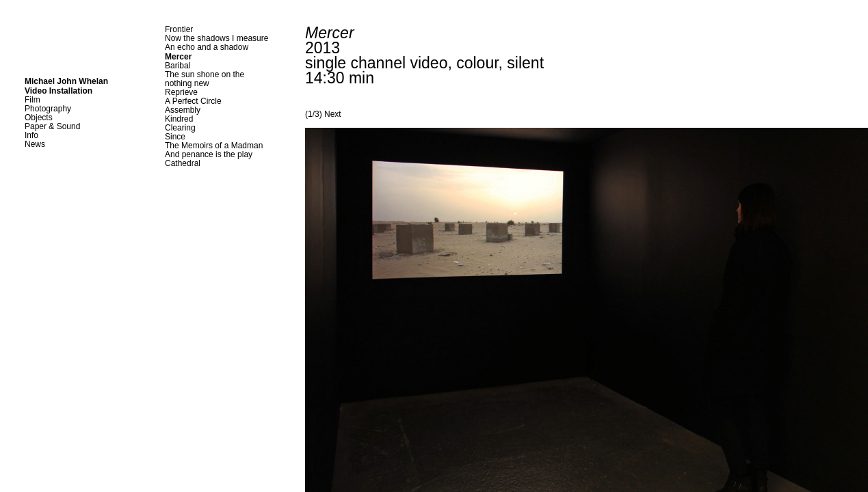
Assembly (183, 110)
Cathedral (183, 163)
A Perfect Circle (193, 101)
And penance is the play (209, 154)
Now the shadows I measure (216, 38)
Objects (39, 118)
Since (175, 137)
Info (31, 135)
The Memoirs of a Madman (214, 146)
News (35, 144)
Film (32, 100)
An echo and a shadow (207, 47)
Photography (48, 109)
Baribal (177, 66)
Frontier (179, 29)
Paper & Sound (52, 126)
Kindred (179, 119)
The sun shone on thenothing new (205, 79)
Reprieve (181, 92)
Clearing (180, 128)
